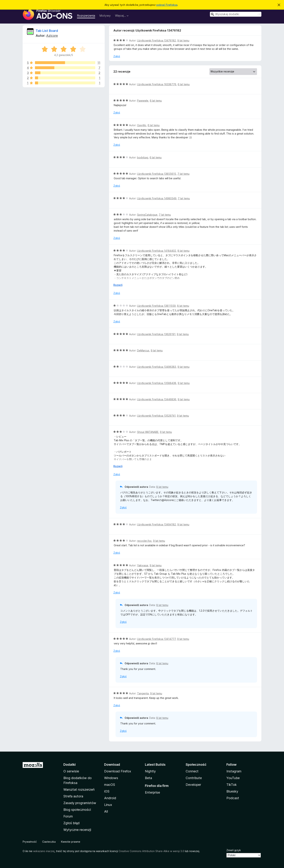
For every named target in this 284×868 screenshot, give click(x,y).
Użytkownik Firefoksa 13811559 (156, 306)
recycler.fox (144, 541)
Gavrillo (142, 125)
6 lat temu (184, 84)
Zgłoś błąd (71, 823)
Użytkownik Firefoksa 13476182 (156, 40)
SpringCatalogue (147, 215)
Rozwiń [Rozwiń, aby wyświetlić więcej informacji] (118, 285)
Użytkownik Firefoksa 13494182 (156, 524)
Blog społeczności (77, 810)
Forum (68, 816)
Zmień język (234, 850)
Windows (111, 778)
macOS (110, 785)
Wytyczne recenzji (77, 830)
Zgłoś (117, 56)
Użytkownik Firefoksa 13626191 (156, 334)
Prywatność (30, 842)
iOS (107, 791)
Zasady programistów (80, 803)
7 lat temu (183, 174)
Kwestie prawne (71, 842)
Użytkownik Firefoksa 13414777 (156, 639)
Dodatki (70, 765)
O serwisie (71, 771)
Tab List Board (47, 31)
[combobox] (236, 14)
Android (110, 798)
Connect (192, 771)
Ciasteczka (49, 842)
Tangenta (143, 693)
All (106, 811)
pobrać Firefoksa (167, 5)
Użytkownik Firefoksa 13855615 (157, 174)
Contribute (194, 778)
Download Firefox (118, 771)
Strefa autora (73, 796)
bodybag (143, 157)
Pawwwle (143, 101)
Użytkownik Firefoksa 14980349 (157, 198)
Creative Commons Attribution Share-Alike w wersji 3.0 (151, 851)
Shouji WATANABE (148, 432)
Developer (193, 785)
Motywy (105, 16)
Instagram (234, 771)
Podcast (233, 798)
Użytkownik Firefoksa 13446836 (157, 399)
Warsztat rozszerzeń (79, 790)
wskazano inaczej (44, 851)
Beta (148, 778)
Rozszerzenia (86, 16)
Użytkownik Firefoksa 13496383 (157, 367)
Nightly (150, 771)
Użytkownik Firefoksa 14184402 (157, 251)
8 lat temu (183, 251)
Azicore (52, 36)
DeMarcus (143, 350)
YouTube (233, 778)
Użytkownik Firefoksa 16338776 (157, 84)
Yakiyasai (143, 565)
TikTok (232, 785)
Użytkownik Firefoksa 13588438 (157, 383)
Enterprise (152, 792)
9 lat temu (183, 40)
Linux (108, 805)
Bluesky (232, 791)
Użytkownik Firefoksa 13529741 (156, 416)
